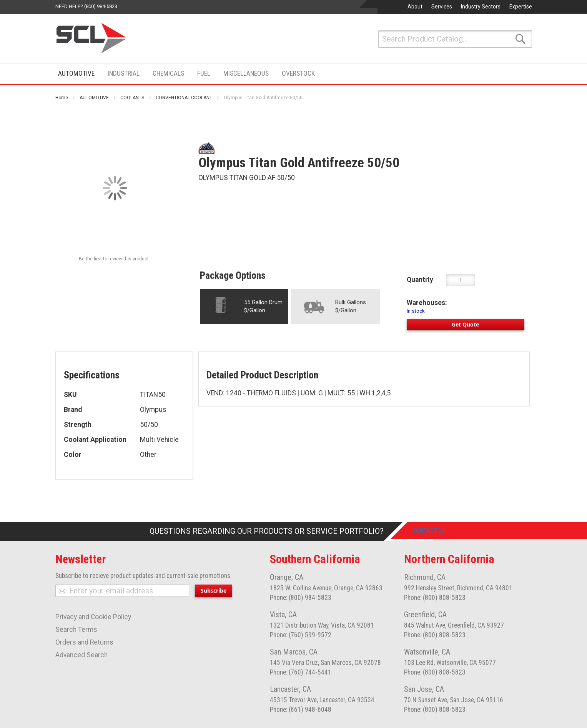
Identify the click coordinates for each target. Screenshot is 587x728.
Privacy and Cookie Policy (93, 617)
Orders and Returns (84, 642)
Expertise (521, 7)
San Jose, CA (424, 689)
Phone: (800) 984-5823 (301, 598)
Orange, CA (287, 577)
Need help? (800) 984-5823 (86, 6)
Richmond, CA (425, 577)
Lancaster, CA (290, 689)
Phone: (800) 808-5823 (435, 598)
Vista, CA (283, 615)
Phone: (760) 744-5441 (301, 672)
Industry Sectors (481, 7)
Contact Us (435, 531)
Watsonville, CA (427, 652)
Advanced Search (81, 655)
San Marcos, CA (294, 652)
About (415, 7)
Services (442, 7)
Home (62, 98)
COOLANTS (132, 98)
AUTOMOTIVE (94, 98)
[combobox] (455, 39)
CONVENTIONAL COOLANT (184, 98)
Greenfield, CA (425, 615)
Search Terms (76, 630)
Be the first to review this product (114, 259)
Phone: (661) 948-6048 (301, 710)
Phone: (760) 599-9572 (301, 635)
